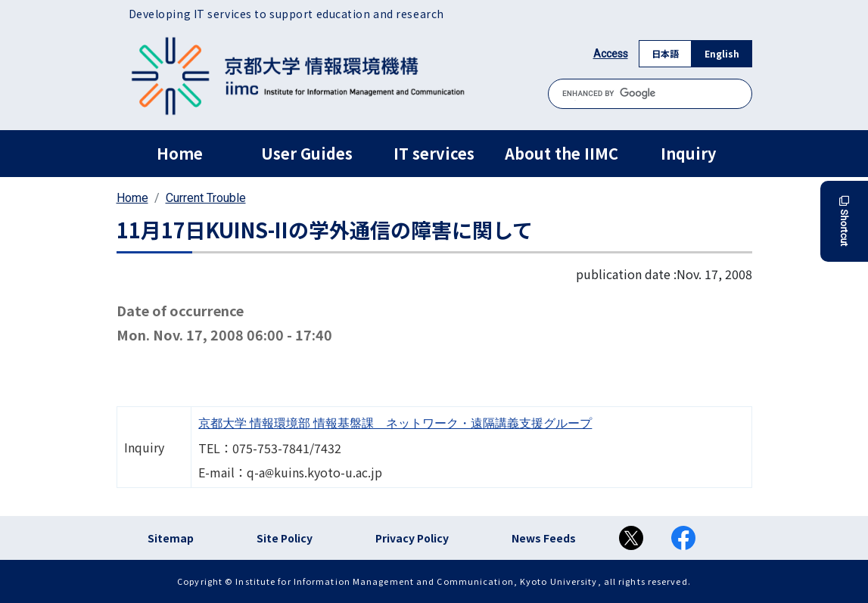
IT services (434, 153)
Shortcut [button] (844, 221)
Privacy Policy (412, 538)
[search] (650, 93)
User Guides (307, 153)
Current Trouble (206, 198)
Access (611, 54)
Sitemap (171, 538)
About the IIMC (562, 153)
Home (180, 153)
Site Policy (285, 538)
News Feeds (544, 538)
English (722, 53)
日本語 (665, 53)
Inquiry (688, 153)
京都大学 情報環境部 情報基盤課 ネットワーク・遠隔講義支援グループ (395, 423)
